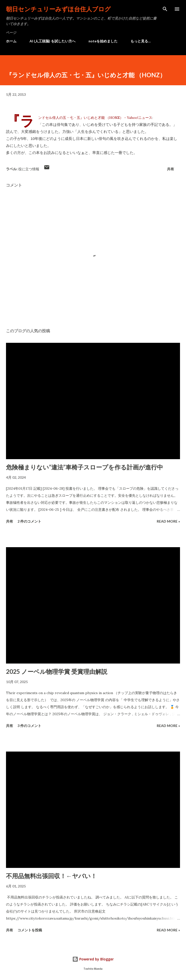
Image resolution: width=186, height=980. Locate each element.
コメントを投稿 (30, 930)
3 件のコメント (29, 726)
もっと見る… (141, 41)
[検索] (165, 9)
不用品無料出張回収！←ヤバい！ (51, 876)
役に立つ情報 (29, 169)
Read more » (168, 521)
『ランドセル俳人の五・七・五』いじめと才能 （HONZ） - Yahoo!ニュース (95, 118)
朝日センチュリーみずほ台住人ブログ (58, 9)
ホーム (11, 41)
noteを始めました (103, 41)
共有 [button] (170, 169)
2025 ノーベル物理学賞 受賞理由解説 (57, 671)
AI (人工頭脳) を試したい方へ (52, 41)
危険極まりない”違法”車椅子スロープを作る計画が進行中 (84, 467)
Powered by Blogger (93, 959)
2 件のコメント (29, 521)
